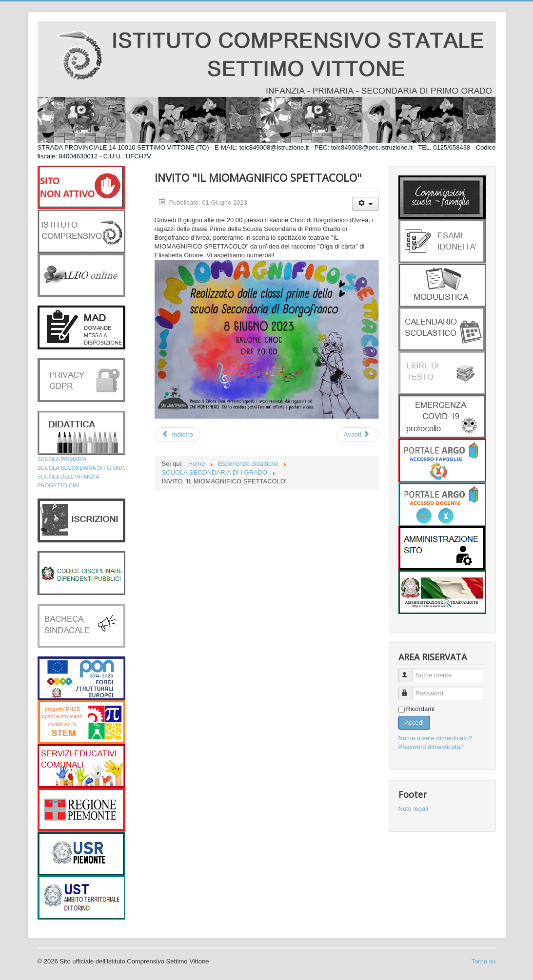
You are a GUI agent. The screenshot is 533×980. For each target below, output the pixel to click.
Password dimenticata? (431, 747)
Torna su (484, 961)
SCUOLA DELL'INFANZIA (69, 477)
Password (410, 689)
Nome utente (410, 671)
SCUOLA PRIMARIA (62, 459)
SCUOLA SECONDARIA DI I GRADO (82, 468)
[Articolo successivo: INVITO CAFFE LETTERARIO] (358, 435)
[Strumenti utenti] (365, 204)
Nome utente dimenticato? (435, 738)
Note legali (413, 809)
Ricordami (421, 709)
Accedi (414, 722)
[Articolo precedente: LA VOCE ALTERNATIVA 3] (178, 435)
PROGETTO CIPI (59, 485)
